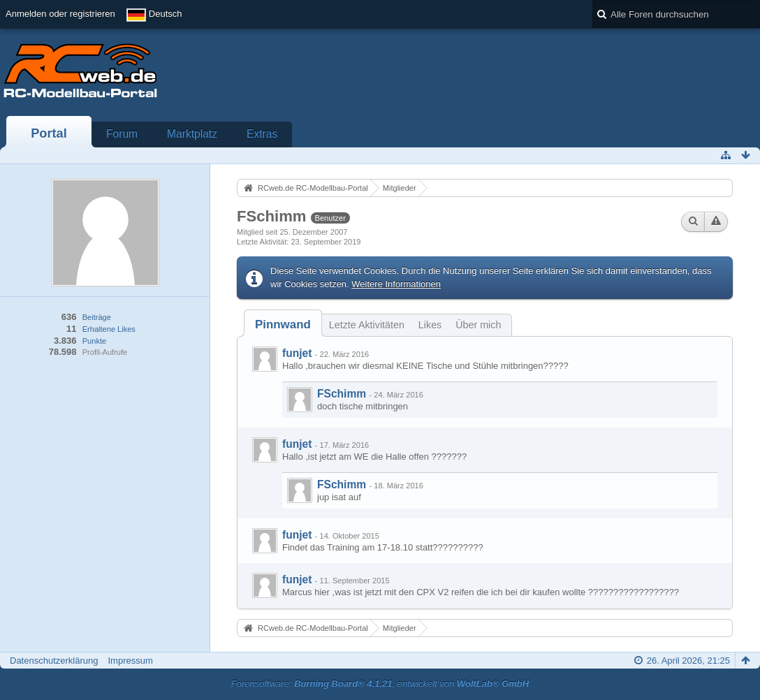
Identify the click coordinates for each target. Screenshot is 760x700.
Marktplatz (192, 134)
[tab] (283, 325)
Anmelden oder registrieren (60, 14)
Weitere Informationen (396, 284)
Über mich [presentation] (478, 325)
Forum (122, 134)
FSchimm (342, 394)
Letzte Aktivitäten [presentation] (367, 325)
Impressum (130, 661)
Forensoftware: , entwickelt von (380, 684)
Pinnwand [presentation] (283, 325)
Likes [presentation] (430, 325)
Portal (49, 133)
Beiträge (97, 317)
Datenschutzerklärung (54, 661)
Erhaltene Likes (109, 329)
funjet (297, 353)
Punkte (94, 341)
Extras (262, 134)
